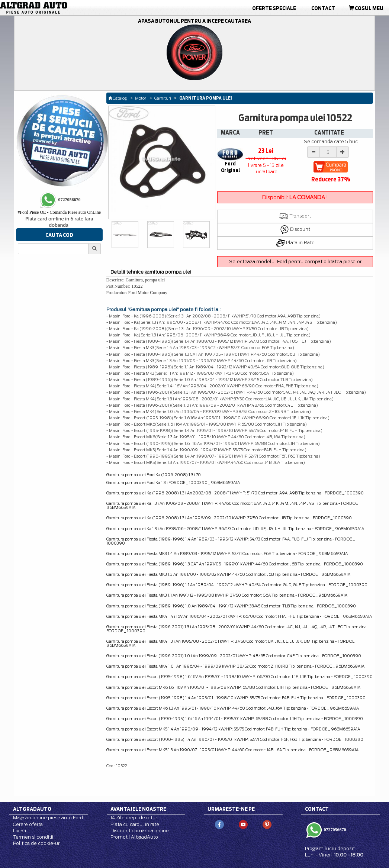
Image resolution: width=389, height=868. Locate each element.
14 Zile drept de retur (134, 818)
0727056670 (335, 829)
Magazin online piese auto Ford (48, 818)
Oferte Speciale (274, 8)
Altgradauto (32, 809)
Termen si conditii (33, 837)
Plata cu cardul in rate (135, 824)
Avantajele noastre (138, 809)
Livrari (20, 831)
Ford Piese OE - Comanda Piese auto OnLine (59, 212)
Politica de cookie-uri (37, 843)
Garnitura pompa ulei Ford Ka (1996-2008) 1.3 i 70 (154, 475)
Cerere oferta (28, 824)
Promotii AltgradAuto (134, 837)
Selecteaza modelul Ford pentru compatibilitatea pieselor (295, 262)
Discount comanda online (140, 831)
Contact (323, 8)
